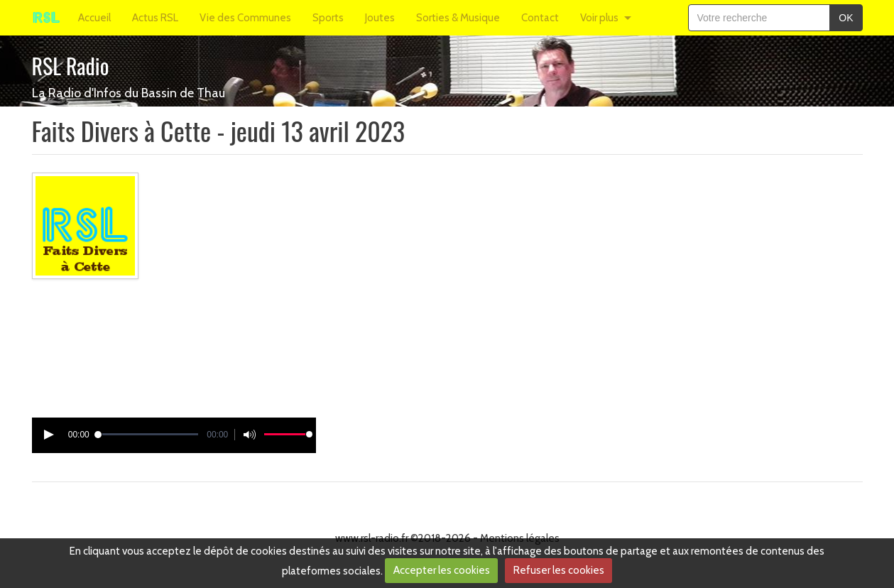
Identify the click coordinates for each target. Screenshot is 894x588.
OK (846, 18)
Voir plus (599, 18)
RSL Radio (71, 66)
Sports (328, 18)
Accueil (94, 18)
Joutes (380, 18)
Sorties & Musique (458, 18)
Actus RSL (155, 18)
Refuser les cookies (559, 570)
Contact (540, 18)
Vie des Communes (245, 18)
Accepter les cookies (442, 570)
